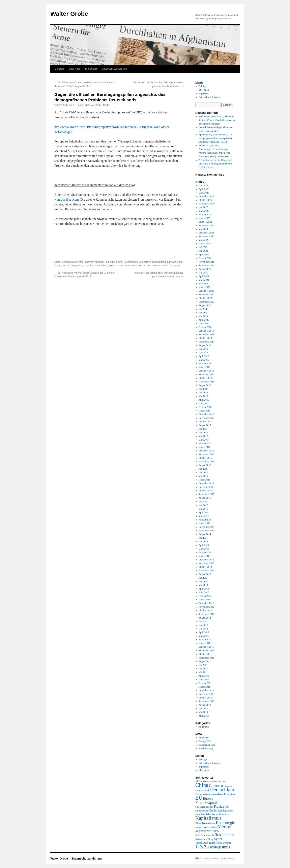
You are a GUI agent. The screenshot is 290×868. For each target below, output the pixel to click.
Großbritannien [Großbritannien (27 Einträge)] (218, 810)
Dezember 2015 (206, 483)
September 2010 (206, 701)
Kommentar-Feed (207, 745)
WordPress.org (206, 749)
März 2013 (204, 592)
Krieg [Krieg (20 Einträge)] (198, 827)
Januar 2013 (204, 600)
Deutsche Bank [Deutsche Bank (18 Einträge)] (202, 791)
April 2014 (204, 545)
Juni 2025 (203, 207)
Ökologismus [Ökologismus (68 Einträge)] (219, 847)
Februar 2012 (205, 640)
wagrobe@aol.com (67, 199)
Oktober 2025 (205, 200)
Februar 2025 (205, 215)
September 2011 (206, 658)
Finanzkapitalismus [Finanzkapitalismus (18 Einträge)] (204, 807)
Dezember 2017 (206, 414)
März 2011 (204, 680)
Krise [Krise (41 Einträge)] (205, 827)
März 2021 (204, 280)
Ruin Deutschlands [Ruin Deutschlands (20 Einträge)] (205, 835)
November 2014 (206, 527)
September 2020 (206, 302)
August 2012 (205, 618)
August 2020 (205, 305)
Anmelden (204, 738)
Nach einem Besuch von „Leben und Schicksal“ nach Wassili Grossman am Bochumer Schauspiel (217, 120)
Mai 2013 (203, 585)
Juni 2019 (203, 349)
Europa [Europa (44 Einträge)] (208, 798)
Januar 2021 (204, 287)
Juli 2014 (203, 538)
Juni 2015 (203, 505)
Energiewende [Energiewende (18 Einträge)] (202, 794)
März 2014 (204, 549)
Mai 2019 (203, 353)
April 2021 (204, 276)
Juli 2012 (203, 621)
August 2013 (205, 574)
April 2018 (204, 400)
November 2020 (206, 294)
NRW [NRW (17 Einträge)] (217, 831)
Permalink (175, 266)
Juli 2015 (203, 502)
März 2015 (204, 516)
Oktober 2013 (205, 567)
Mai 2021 (203, 273)
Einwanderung (175, 262)
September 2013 (206, 571)
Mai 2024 (203, 229)
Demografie (145, 262)
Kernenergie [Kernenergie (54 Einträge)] (225, 822)
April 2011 (204, 676)
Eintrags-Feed (205, 741)
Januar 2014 (204, 556)
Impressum (91, 69)
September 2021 (206, 265)
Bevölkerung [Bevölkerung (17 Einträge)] (215, 781)
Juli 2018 (203, 389)
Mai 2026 (203, 185)
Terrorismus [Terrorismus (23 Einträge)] (202, 843)
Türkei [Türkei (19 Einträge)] (219, 843)
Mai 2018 (203, 396)
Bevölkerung (130, 262)
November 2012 (206, 607)
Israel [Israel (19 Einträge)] (222, 814)
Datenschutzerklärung (114, 69)
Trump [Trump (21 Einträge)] (212, 843)
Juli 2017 (203, 429)
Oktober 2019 (205, 338)
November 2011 (206, 650)
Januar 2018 (204, 411)
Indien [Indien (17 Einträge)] (230, 811)
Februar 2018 (205, 407)
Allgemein (89, 262)
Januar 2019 (204, 367)
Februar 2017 (205, 443)
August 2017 (205, 425)
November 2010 (206, 694)
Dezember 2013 (206, 560)
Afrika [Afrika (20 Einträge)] (199, 781)
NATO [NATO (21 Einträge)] (210, 831)
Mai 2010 (203, 712)
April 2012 (204, 632)
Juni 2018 (203, 393)
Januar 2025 (204, 218)
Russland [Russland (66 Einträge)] (222, 835)
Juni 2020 (203, 313)
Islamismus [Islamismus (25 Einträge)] (212, 814)
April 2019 (204, 356)
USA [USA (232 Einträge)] (201, 846)
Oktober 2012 (205, 610)
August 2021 (205, 269)
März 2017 (204, 440)
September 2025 (206, 204)
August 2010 (205, 705)
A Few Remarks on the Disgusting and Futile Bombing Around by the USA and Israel (215, 164)
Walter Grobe (69, 14)
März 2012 (204, 636)
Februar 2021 (205, 284)
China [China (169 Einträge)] (202, 785)
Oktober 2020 (205, 298)
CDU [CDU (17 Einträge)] (224, 781)
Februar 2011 (205, 683)
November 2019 (206, 334)
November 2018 (206, 374)
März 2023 (204, 240)
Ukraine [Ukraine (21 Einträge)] (227, 843)
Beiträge (60, 69)
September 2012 (206, 614)
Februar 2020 (205, 327)
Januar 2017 (204, 447)
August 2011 (205, 661)
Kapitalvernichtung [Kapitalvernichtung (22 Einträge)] (205, 823)
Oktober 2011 (205, 654)
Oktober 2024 (205, 222)
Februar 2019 (205, 363)
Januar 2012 (204, 643)
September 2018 (206, 382)
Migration (89, 266)
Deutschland (159, 262)
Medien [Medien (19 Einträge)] (213, 827)
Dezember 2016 (206, 451)
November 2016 (206, 454)
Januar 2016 (204, 480)
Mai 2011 (203, 672)
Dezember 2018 (206, 371)
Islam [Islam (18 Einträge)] (203, 814)
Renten (113, 266)
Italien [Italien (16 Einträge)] (228, 814)
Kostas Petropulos (72, 266)
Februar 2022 (205, 258)
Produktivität (101, 266)
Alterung (118, 262)
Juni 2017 (203, 432)
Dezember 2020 (206, 291)
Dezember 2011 (206, 647)
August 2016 (205, 465)
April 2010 (204, 716)
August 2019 (205, 345)
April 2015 (204, 512)
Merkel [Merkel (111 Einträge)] (225, 827)
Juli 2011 (203, 665)
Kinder (58, 266)
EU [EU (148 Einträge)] (199, 798)
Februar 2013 (205, 596)
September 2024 (206, 225)
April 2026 (204, 189)
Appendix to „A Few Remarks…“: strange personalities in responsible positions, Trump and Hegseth (215, 138)
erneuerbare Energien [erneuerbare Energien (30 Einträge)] (222, 794)
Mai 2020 (203, 316)
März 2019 (204, 360)
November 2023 (206, 236)
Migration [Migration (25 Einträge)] (201, 831)
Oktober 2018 (205, 378)
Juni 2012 (203, 625)
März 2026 (204, 193)
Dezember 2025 (206, 196)
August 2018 (205, 385)
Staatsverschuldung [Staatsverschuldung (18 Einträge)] (204, 839)
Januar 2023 (204, 244)
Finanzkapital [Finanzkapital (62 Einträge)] (206, 802)
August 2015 (205, 498)
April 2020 (204, 320)
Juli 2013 (203, 578)
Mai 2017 (203, 436)
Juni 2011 (203, 669)
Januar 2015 (204, 523)
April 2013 (204, 589)
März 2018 (204, 403)
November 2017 (206, 418)
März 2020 (204, 324)
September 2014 (206, 531)
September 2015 (206, 494)
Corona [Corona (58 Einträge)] (215, 786)
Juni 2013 (203, 581)
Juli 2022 (203, 247)
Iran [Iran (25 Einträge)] (198, 814)
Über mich (74, 69)
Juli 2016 (203, 469)
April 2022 (204, 254)
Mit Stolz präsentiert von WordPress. (217, 859)
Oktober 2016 (205, 458)
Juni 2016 (203, 472)
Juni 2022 (203, 251)
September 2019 (206, 342)
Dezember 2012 (206, 603)
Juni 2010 (203, 709)
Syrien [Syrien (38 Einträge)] (218, 839)
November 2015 (206, 487)
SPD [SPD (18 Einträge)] (232, 835)
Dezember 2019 (206, 331)
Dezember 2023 (206, 233)
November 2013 (206, 563)
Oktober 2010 (205, 698)
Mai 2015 (203, 509)
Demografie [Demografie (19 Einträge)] (227, 786)
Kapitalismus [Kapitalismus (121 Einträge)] (209, 818)
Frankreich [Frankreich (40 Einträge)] (221, 807)
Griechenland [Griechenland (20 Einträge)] (202, 811)
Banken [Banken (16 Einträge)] (206, 781)
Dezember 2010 (206, 690)
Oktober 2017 (205, 422)
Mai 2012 (203, 629)
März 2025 (204, 211)
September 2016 (206, 462)
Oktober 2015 (205, 491)
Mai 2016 (203, 476)
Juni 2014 (203, 541)
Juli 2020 (203, 309)
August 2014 (205, 534)
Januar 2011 (204, 687)
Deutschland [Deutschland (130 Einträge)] (223, 790)
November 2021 (206, 262)
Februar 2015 (205, 520)
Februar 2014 (205, 552)
